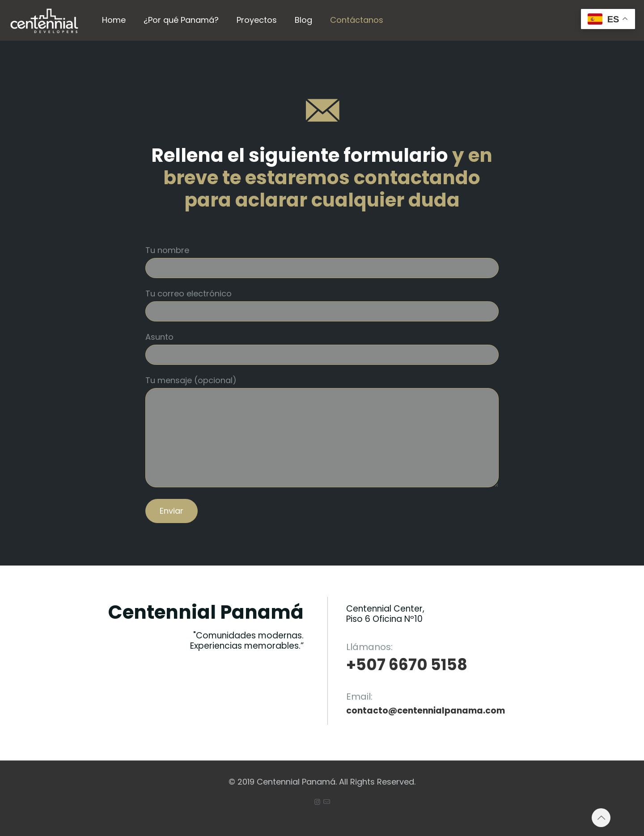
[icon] (327, 802)
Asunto (322, 348)
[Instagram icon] (317, 802)
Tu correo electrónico (322, 305)
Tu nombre (322, 261)
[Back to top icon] (601, 818)
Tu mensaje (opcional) (322, 431)
